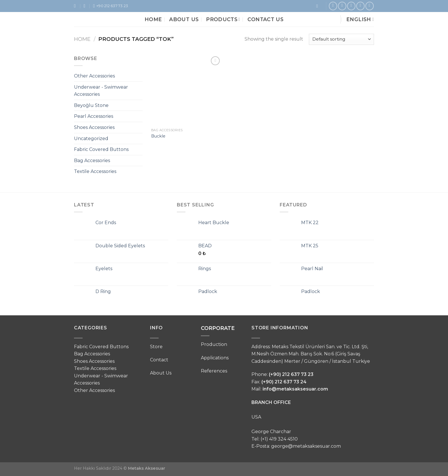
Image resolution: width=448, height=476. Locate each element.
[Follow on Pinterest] (351, 6)
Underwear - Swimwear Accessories (101, 91)
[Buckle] (186, 90)
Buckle (158, 136)
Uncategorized (91, 139)
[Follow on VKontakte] (370, 6)
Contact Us (265, 19)
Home (153, 19)
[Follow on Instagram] (342, 6)
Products (223, 19)
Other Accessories (94, 76)
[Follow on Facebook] (333, 6)
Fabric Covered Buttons (101, 149)
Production (214, 344)
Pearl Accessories (94, 116)
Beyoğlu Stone (91, 105)
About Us (184, 19)
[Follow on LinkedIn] (360, 6)
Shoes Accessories (94, 127)
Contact (159, 360)
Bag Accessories (92, 161)
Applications (215, 358)
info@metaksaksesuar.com (295, 389)
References (214, 371)
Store (156, 347)
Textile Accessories (95, 171)
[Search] (318, 6)
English (360, 19)
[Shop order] (341, 39)
